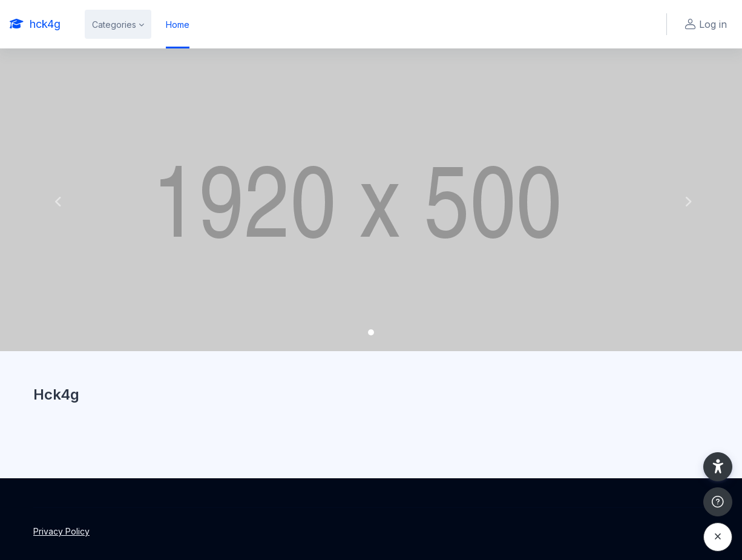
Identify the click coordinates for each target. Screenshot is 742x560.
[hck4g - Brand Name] (35, 24)
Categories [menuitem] (114, 25)
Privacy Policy (61, 531)
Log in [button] (704, 25)
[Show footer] (718, 502)
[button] (56, 200)
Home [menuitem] (178, 25)
